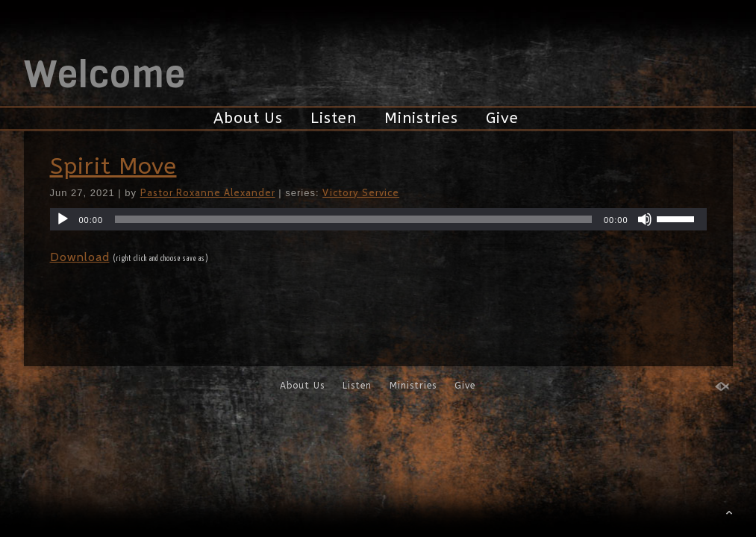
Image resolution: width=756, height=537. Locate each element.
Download (80, 257)
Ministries (421, 118)
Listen (334, 118)
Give (502, 118)
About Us (248, 118)
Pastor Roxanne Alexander (208, 192)
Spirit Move (113, 166)
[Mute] (645, 219)
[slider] (353, 219)
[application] (378, 219)
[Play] (63, 219)
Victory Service (361, 192)
